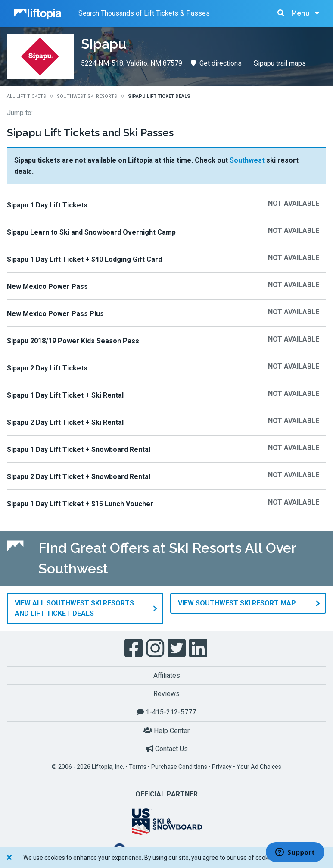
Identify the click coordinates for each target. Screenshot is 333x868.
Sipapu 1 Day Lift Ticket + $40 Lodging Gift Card (84, 259)
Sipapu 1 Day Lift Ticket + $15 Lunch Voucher (80, 504)
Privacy (222, 767)
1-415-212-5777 (166, 712)
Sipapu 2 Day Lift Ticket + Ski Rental (65, 422)
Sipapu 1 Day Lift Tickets (47, 205)
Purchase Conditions (179, 767)
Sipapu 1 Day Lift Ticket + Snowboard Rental (79, 450)
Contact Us (167, 749)
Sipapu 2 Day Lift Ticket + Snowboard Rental (79, 477)
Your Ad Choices (259, 767)
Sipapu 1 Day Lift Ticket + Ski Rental (65, 395)
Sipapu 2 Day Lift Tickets (47, 368)
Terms (138, 767)
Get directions (216, 63)
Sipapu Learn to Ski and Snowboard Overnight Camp (91, 232)
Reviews (166, 694)
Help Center (166, 731)
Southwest (247, 160)
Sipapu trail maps (280, 63)
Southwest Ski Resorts (87, 96)
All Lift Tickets (26, 96)
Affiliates (167, 675)
